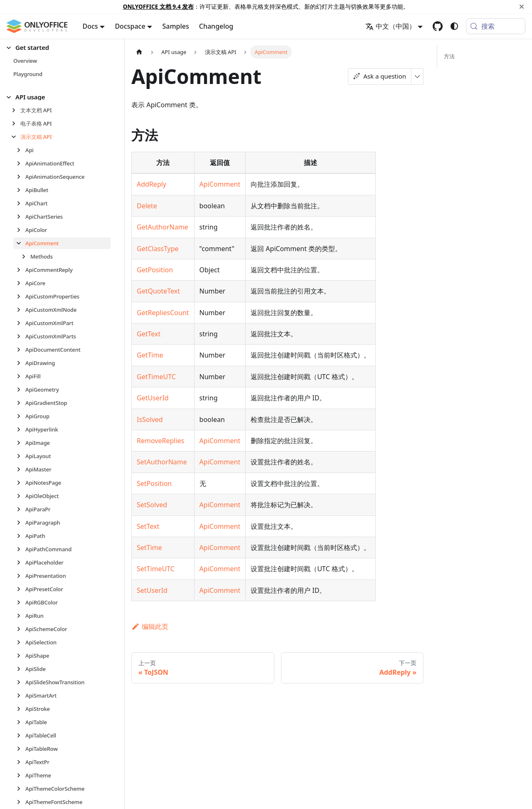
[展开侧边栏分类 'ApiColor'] (21, 230)
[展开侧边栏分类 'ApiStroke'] (21, 709)
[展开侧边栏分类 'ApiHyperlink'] (21, 429)
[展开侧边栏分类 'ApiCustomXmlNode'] (21, 310)
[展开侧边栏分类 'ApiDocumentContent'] (21, 350)
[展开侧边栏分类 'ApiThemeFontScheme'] (21, 802)
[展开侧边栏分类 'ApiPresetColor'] (21, 589)
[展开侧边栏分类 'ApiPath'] (21, 536)
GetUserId (153, 398)
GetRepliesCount (163, 313)
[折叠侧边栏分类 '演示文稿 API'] (16, 137)
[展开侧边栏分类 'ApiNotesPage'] (21, 483)
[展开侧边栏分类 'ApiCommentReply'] (21, 270)
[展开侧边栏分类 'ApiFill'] (21, 376)
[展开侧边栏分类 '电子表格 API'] (16, 123)
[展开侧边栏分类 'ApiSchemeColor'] (21, 629)
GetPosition (155, 270)
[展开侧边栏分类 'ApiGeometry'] (21, 390)
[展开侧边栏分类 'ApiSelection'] (21, 642)
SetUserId (152, 590)
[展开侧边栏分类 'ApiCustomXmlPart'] (21, 323)
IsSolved (150, 419)
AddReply (151, 184)
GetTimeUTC (156, 377)
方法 (449, 56)
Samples (175, 26)
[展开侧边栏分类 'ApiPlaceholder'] (21, 562)
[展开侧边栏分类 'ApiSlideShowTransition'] (21, 682)
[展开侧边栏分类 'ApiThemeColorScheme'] (21, 789)
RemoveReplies (160, 441)
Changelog (216, 26)
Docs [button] (90, 26)
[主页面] (139, 52)
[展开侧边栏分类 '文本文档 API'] (16, 110)
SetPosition (154, 483)
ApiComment (220, 184)
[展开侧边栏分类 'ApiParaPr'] (21, 509)
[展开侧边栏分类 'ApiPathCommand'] (21, 549)
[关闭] (522, 7)
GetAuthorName (163, 227)
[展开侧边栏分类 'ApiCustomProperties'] (21, 296)
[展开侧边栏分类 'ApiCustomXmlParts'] (21, 336)
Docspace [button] (130, 26)
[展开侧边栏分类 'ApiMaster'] (21, 469)
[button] (59, 48)
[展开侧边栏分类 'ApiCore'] (21, 283)
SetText (148, 526)
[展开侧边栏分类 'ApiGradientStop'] (21, 403)
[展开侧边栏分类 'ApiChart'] (21, 203)
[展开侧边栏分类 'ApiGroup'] (21, 416)
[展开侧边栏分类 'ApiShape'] (21, 656)
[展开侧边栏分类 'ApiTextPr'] (21, 762)
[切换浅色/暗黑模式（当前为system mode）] (454, 26)
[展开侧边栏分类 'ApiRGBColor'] (21, 602)
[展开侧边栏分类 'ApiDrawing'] (21, 363)
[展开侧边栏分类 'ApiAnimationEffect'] (21, 163)
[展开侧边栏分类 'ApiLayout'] (21, 456)
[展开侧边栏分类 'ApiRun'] (21, 616)
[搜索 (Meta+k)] (496, 26)
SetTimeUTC (156, 569)
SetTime (149, 548)
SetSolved (152, 505)
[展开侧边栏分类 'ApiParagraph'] (21, 523)
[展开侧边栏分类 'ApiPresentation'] (21, 576)
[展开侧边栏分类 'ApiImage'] (21, 443)
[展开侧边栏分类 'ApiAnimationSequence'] (21, 177)
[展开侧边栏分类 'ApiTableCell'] (21, 735)
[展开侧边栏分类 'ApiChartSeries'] (21, 217)
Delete (147, 206)
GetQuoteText (158, 291)
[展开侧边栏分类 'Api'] (21, 150)
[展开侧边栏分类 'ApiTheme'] (21, 775)
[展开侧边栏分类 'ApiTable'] (21, 722)
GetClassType (158, 249)
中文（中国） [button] (390, 26)
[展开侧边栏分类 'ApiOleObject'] (21, 496)
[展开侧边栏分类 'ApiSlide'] (21, 669)
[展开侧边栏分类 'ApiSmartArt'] (21, 696)
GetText (149, 334)
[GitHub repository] (438, 26)
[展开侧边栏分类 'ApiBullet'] (21, 190)
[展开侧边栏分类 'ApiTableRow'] (21, 749)
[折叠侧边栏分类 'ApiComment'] (21, 243)
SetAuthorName (162, 462)
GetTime (150, 355)
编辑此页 (150, 626)
